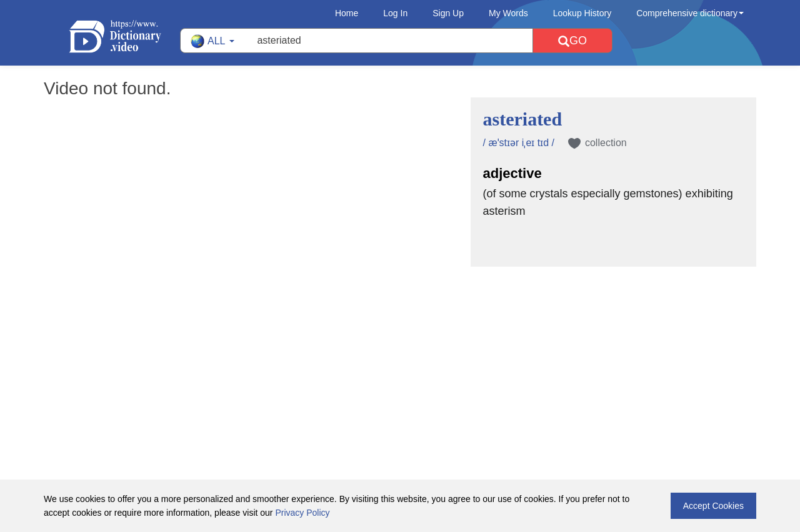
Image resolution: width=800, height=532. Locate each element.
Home (347, 13)
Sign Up (448, 13)
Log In (395, 13)
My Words (508, 13)
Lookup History (582, 13)
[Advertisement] (400, 348)
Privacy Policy (302, 513)
